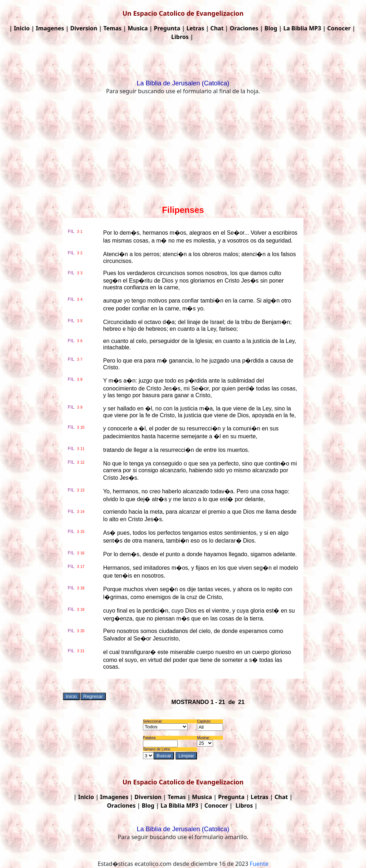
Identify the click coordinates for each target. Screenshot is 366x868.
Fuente (259, 864)
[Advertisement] (183, 151)
